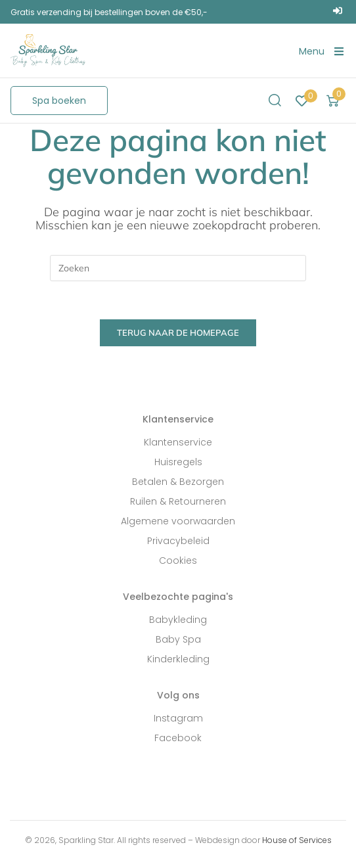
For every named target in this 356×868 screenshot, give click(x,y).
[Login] (339, 12)
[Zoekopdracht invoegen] (178, 268)
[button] (59, 101)
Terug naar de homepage (178, 334)
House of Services (297, 842)
